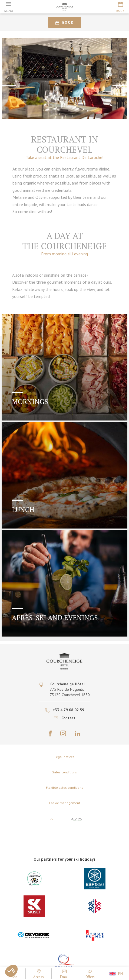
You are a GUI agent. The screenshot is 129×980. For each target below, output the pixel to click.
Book (64, 22)
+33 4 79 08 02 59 (65, 710)
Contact (65, 718)
